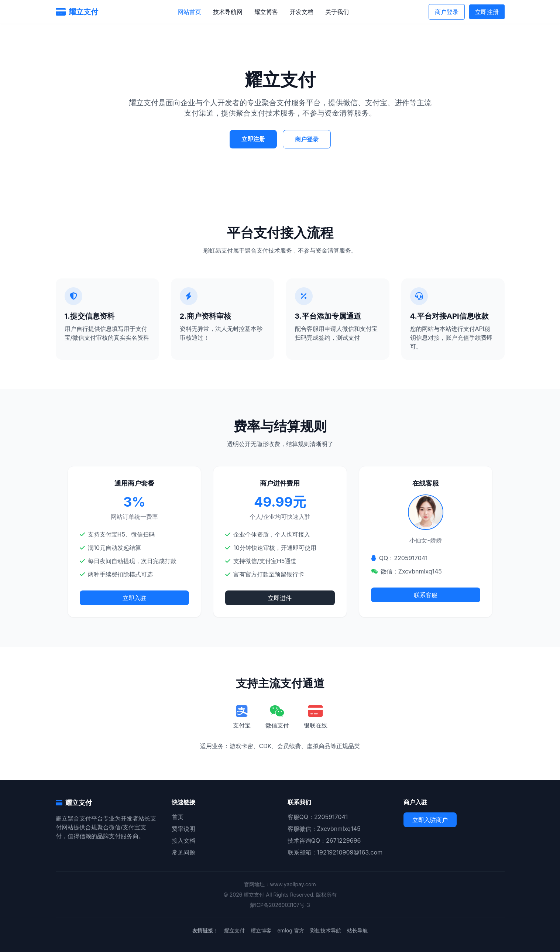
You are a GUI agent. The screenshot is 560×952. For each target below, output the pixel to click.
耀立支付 (234, 930)
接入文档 (183, 840)
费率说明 (183, 829)
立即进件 (280, 598)
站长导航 (357, 930)
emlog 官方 (291, 930)
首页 (178, 817)
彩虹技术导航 (326, 930)
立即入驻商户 (430, 820)
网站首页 (189, 12)
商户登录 (447, 12)
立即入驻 (134, 598)
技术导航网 (228, 12)
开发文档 (302, 12)
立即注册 (487, 12)
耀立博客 (266, 12)
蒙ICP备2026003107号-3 (280, 905)
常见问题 (183, 852)
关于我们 (337, 12)
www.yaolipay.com (293, 884)
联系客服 (426, 595)
